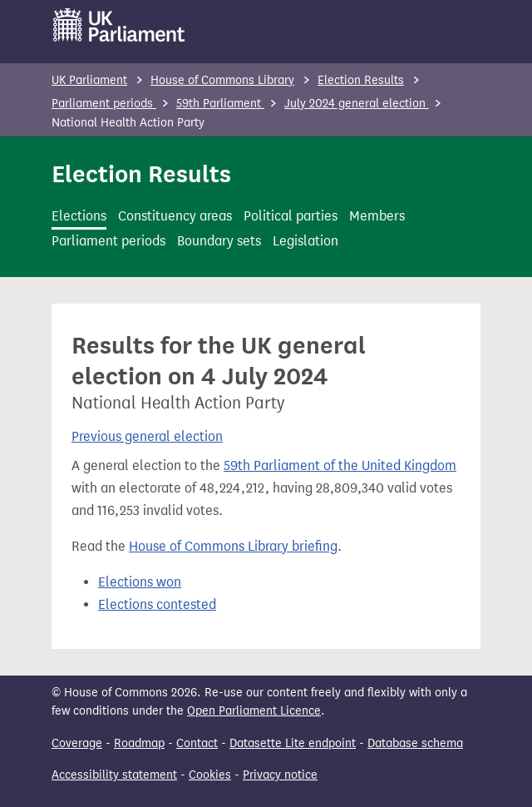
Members (377, 216)
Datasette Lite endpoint (293, 743)
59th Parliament (220, 104)
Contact (197, 743)
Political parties (291, 216)
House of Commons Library (222, 80)
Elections (79, 216)
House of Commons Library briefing (233, 546)
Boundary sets (219, 241)
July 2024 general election (357, 104)
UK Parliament (89, 80)
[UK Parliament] (119, 25)
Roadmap (139, 743)
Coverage (77, 743)
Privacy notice (280, 775)
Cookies (210, 775)
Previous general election (147, 436)
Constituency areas (175, 216)
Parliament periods (104, 104)
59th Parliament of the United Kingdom (340, 465)
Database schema (415, 743)
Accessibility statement (114, 775)
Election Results (361, 80)
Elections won (140, 582)
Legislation (305, 241)
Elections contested (157, 604)
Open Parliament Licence (254, 711)
